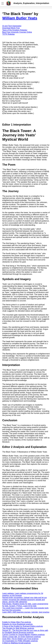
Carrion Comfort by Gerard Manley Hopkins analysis (23, 635)
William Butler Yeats (20, 18)
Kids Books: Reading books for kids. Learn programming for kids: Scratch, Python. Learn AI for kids (25, 605)
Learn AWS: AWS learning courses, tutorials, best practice (26, 612)
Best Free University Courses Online (17, 32)
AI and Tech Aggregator (12, 26)
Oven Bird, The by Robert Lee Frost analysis (20, 639)
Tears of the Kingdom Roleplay (15, 30)
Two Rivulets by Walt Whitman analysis (18, 628)
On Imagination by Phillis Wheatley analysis (20, 641)
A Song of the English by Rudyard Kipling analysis (23, 626)
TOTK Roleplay (9, 34)
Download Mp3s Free (11, 28)
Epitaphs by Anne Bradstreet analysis (17, 624)
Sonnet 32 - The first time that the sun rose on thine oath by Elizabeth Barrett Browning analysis (25, 631)
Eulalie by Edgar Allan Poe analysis (17, 622)
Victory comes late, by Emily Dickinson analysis (22, 637)
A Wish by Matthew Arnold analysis (16, 643)
